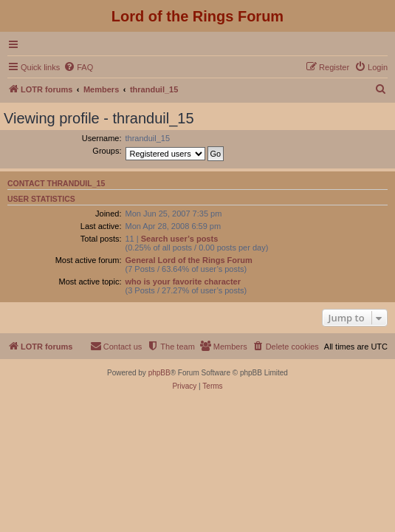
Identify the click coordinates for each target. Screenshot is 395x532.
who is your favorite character (183, 282)
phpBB (159, 373)
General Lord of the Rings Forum (189, 260)
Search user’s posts (180, 239)
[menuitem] (78, 67)
